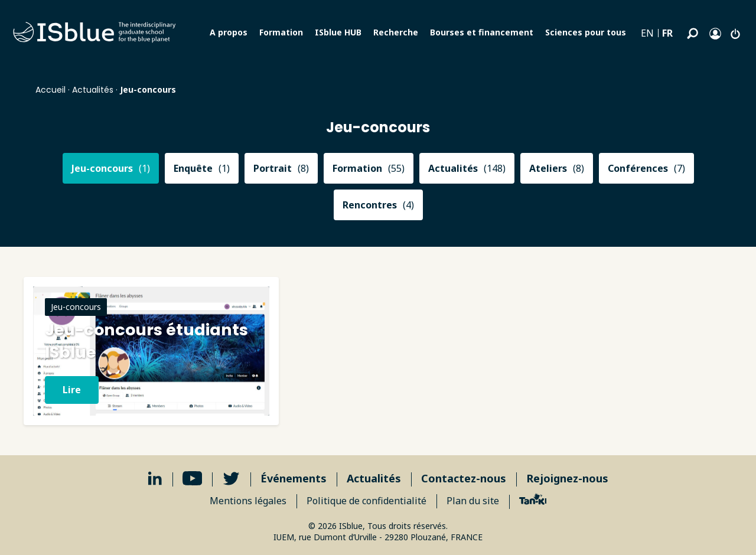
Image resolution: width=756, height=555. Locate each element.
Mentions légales (248, 501)
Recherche (396, 32)
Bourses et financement (482, 32)
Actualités (93, 90)
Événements (294, 478)
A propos (229, 32)
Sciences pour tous (586, 32)
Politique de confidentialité (366, 501)
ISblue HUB (338, 32)
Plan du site (473, 501)
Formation (281, 32)
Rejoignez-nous (567, 478)
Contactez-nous (464, 478)
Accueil (50, 90)
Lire (72, 390)
